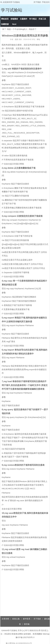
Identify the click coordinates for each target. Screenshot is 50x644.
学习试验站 (12, 10)
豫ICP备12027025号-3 (25, 637)
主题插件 (24, 19)
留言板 (27, 624)
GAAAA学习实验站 (9, 630)
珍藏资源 (5, 24)
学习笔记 (33, 19)
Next (14, 24)
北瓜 (16, 39)
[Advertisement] (25, 595)
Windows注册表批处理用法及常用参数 (25, 36)
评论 (38, 39)
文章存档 (5, 619)
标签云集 (16, 619)
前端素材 (14, 19)
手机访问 (46, 2)
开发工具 (42, 19)
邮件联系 (27, 619)
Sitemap (46, 634)
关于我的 (37, 2)
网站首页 (5, 19)
